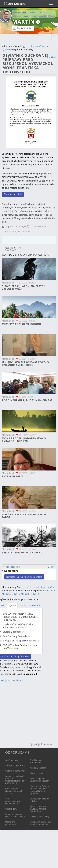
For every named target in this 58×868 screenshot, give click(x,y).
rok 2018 (51, 591)
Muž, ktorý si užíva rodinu (21, 324)
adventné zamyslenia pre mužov (38, 587)
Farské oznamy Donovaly (15, 636)
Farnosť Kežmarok (39, 16)
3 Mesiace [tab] (35, 605)
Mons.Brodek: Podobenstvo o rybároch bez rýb (24, 440)
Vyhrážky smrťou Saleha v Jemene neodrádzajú (38, 809)
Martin (23, 22)
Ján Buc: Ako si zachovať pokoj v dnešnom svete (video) (26, 364)
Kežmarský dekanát (21, 16)
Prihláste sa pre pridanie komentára (24, 577)
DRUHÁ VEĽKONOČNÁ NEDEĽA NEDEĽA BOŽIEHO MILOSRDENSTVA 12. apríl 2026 (20, 617)
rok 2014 (35, 594)
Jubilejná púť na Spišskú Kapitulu (19, 641)
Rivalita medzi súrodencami (37, 761)
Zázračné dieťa (13, 476)
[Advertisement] (28, 713)
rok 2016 (16, 594)
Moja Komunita (20, 12)
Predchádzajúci (13, 567)
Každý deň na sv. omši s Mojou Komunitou (40, 823)
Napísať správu (23, 28)
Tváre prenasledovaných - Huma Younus (14, 801)
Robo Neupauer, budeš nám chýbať (27, 400)
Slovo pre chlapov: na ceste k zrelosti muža (24, 287)
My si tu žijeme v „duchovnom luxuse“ (39, 780)
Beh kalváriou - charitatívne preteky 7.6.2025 (14, 791)
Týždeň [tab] (12, 605)
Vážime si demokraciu (15, 765)
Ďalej (50, 567)
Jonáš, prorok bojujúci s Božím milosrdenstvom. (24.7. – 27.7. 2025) (16, 780)
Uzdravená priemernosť (11, 823)
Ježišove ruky (12, 760)
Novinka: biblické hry (40, 817)
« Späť (52, 57)
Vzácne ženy (11, 809)
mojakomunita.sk (12, 680)
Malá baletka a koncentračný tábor (24, 516)
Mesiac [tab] (23, 605)
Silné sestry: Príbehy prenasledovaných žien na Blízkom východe (40, 790)
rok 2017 (6, 594)
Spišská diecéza (35, 12)
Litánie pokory (37, 773)
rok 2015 (25, 594)
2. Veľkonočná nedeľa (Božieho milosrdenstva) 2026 (18, 626)
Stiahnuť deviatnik (13, 194)
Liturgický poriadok (12, 632)
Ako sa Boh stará (38, 768)
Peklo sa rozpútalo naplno (22, 553)
